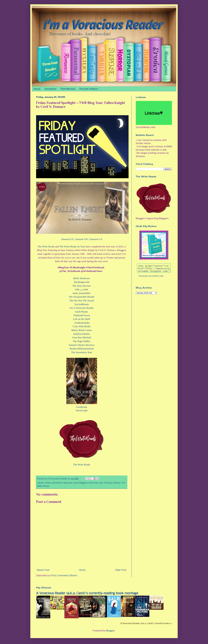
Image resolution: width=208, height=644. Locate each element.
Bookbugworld (82, 282)
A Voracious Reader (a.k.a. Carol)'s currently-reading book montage (87, 593)
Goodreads (82, 407)
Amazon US (67, 239)
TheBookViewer (82, 315)
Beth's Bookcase (82, 278)
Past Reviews (68, 89)
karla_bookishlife (82, 293)
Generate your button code (151, 276)
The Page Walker (82, 341)
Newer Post (43, 570)
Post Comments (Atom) (64, 576)
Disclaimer (50, 89)
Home (37, 89)
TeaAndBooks (82, 304)
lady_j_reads (82, 289)
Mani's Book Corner (82, 330)
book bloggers (80, 483)
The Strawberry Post (82, 352)
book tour (94, 483)
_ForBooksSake (82, 323)
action (48, 483)
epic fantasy (106, 483)
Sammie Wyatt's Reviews (82, 345)
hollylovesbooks (82, 334)
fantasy (117, 483)
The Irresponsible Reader (82, 297)
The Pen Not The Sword (82, 300)
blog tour (68, 483)
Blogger (110, 631)
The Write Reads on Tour (72, 246)
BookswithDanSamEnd (82, 349)
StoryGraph (82, 410)
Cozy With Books (82, 326)
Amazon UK (81, 239)
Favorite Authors (89, 89)
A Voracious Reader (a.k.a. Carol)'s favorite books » (146, 623)
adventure (57, 483)
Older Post (121, 570)
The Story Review (82, 286)
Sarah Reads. (82, 312)
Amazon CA (96, 239)
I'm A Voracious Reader (82, 308)
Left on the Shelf (82, 319)
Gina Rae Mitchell (82, 337)
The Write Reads (46, 246)
